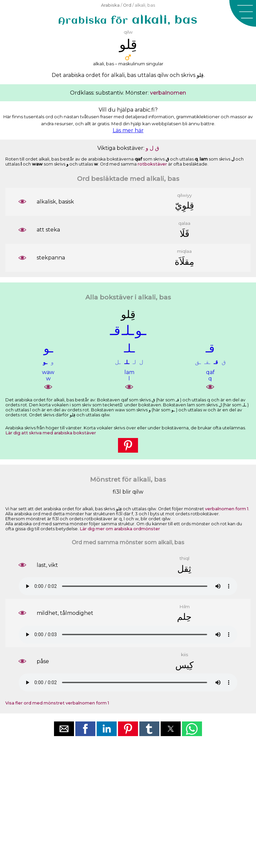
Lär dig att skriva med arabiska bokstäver (51, 433)
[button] (243, 13)
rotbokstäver (152, 164)
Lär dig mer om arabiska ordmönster (120, 529)
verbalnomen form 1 (227, 509)
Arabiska (110, 5)
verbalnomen (168, 93)
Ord (127, 5)
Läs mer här (128, 130)
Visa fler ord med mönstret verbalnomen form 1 (57, 703)
